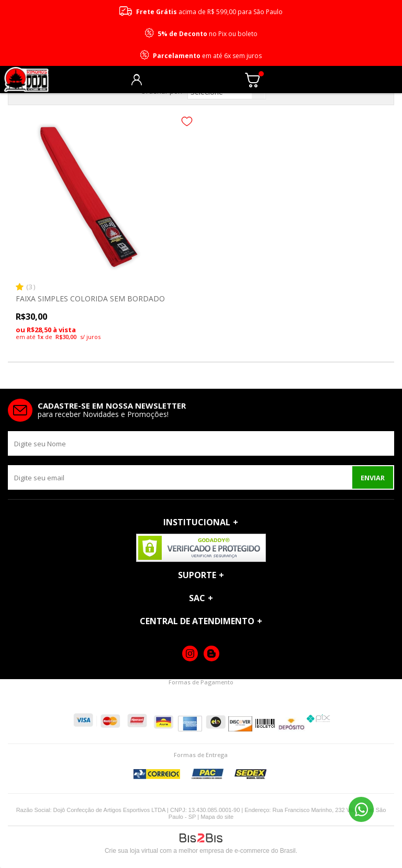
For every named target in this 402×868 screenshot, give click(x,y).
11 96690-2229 (361, 809)
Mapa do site (217, 817)
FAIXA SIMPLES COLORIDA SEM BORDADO (90, 298)
